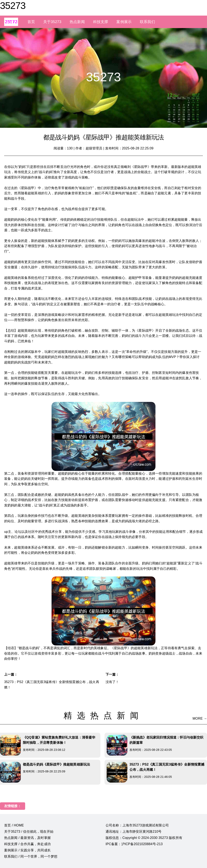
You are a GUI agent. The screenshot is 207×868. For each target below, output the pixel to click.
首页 (31, 22)
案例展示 (124, 22)
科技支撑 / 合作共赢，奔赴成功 (27, 844)
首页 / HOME (14, 825)
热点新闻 (77, 22)
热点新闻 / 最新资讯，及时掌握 (27, 838)
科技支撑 (101, 22)
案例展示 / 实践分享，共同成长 (27, 850)
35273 (13, 6)
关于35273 (52, 22)
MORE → (200, 718)
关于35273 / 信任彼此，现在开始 (29, 832)
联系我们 (147, 22)
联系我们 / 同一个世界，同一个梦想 (31, 856)
